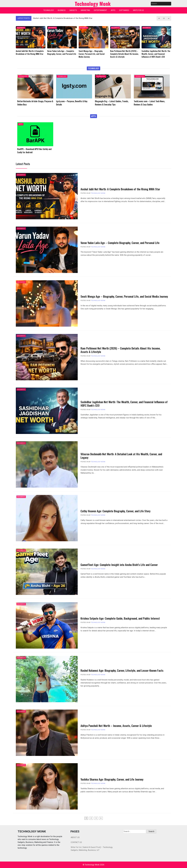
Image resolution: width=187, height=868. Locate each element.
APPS (113, 10)
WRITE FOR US (138, 10)
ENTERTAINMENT (100, 10)
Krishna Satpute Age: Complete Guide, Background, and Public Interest (120, 618)
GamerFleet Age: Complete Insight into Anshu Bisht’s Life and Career (119, 565)
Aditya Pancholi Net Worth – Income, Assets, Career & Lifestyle (116, 726)
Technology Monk (98, 193)
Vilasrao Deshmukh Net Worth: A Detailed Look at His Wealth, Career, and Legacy (121, 456)
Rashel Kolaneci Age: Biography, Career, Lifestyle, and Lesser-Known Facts (122, 670)
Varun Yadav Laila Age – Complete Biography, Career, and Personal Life (120, 243)
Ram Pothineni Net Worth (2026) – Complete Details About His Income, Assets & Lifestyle (121, 350)
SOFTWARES (124, 10)
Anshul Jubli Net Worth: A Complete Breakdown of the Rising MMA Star (64, 18)
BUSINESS (62, 10)
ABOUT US (75, 837)
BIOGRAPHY (21, 28)
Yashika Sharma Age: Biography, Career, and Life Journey (112, 779)
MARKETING (85, 10)
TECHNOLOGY (49, 10)
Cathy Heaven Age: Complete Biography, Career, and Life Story (115, 511)
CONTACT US (76, 842)
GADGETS (73, 10)
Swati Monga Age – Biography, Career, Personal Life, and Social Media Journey (124, 296)
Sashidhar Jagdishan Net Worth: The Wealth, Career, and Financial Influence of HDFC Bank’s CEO (124, 404)
